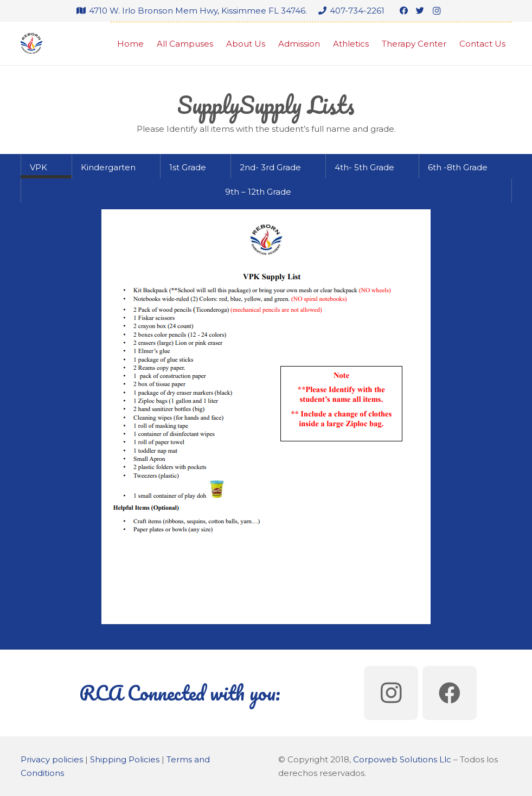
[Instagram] (437, 11)
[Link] (31, 43)
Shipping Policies (125, 759)
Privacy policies (52, 759)
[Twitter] (420, 11)
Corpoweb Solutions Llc (402, 759)
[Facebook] (404, 11)
